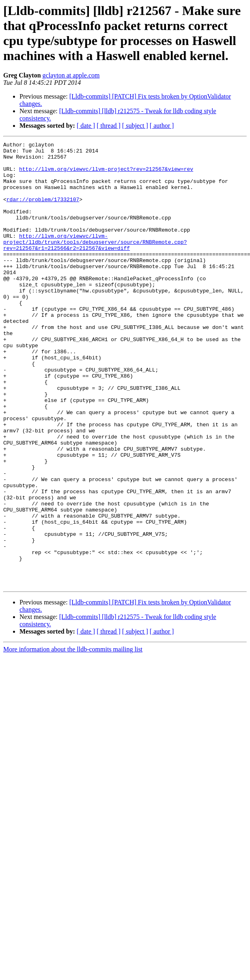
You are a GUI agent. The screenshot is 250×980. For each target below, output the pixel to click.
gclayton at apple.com (71, 75)
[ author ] (162, 126)
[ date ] (86, 126)
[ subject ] (135, 126)
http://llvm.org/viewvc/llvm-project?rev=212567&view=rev (106, 175)
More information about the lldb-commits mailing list (73, 738)
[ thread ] (109, 126)
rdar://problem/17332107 (43, 211)
